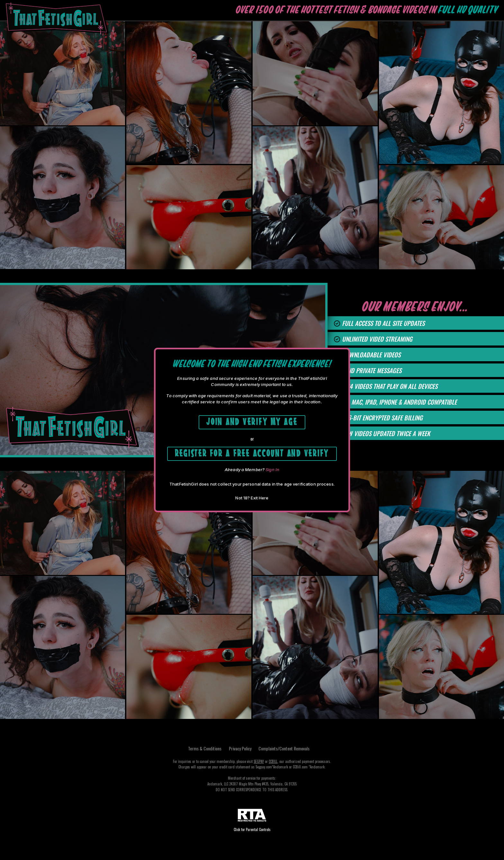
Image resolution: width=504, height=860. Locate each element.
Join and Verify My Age (252, 421)
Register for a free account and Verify (252, 453)
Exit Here (260, 498)
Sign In (272, 470)
